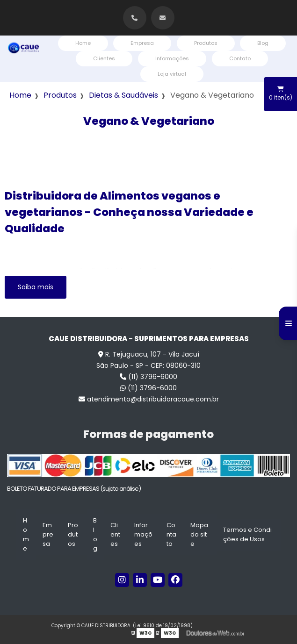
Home (83, 43)
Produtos (206, 43)
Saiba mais (36, 287)
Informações (172, 58)
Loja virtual (172, 74)
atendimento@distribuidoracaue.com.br (149, 399)
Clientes (104, 58)
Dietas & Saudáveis (123, 95)
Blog (263, 43)
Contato (240, 58)
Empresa (142, 43)
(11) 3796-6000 (148, 377)
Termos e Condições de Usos (247, 534)
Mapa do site (199, 534)
